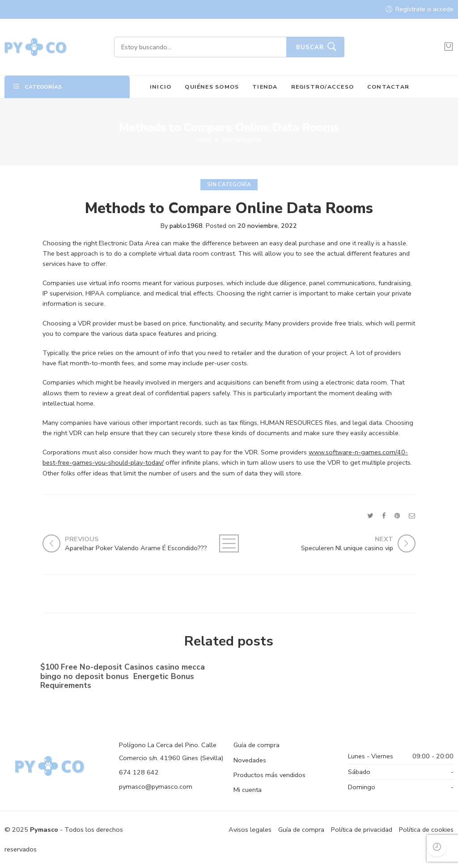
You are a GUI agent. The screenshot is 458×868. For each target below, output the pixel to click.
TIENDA (265, 87)
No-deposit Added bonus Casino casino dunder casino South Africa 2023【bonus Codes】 (320, 674)
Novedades (250, 760)
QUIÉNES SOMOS (212, 87)
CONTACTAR (388, 87)
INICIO (161, 87)
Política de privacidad (362, 830)
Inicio (204, 140)
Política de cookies (426, 830)
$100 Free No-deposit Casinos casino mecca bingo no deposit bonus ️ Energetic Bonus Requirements (123, 678)
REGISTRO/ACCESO (323, 87)
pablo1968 (186, 226)
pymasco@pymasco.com (156, 787)
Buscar (310, 47)
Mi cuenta (248, 790)
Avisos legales (250, 830)
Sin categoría (242, 140)
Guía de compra (257, 745)
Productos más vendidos (269, 775)
